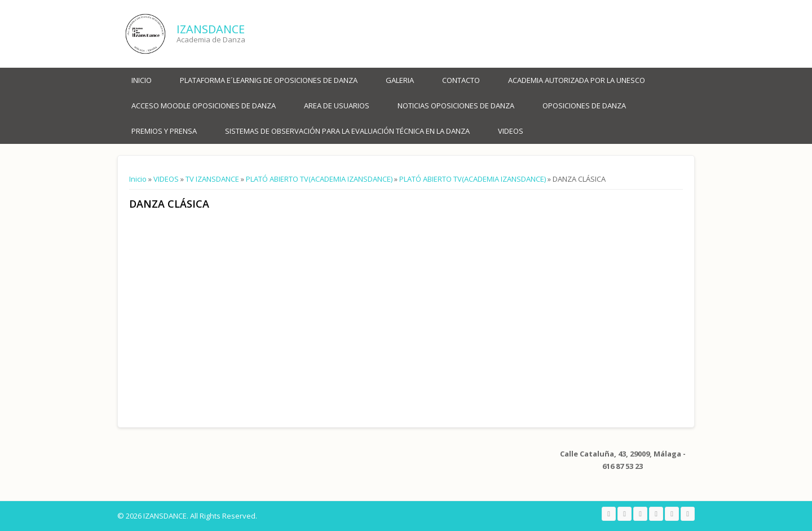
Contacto (461, 80)
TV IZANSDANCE (212, 179)
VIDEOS (511, 131)
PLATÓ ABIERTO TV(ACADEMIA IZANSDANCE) (319, 179)
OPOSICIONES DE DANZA (584, 106)
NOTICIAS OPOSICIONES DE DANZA (456, 106)
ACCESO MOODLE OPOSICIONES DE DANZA (204, 106)
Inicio (142, 80)
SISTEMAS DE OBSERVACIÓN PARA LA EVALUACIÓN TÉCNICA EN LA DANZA (347, 131)
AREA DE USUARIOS (337, 106)
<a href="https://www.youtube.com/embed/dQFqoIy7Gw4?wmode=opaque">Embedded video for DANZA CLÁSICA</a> (248, 312)
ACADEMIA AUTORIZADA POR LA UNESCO (577, 80)
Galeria (400, 80)
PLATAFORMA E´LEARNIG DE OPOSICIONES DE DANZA (269, 80)
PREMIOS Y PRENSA (164, 131)
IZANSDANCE (211, 29)
